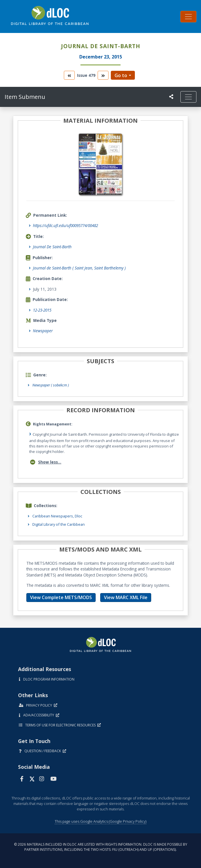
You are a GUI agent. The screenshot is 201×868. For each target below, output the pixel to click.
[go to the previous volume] (69, 75)
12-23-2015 (42, 310)
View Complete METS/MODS (61, 597)
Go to (121, 75)
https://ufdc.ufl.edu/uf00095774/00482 (65, 225)
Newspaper (43, 331)
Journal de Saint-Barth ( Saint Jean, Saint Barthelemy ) (79, 268)
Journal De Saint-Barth (52, 247)
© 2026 (101, 847)
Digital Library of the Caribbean (59, 524)
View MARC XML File (126, 597)
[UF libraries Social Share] (171, 97)
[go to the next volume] (103, 75)
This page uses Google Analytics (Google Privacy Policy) (100, 821)
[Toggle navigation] (188, 17)
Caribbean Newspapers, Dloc (57, 516)
